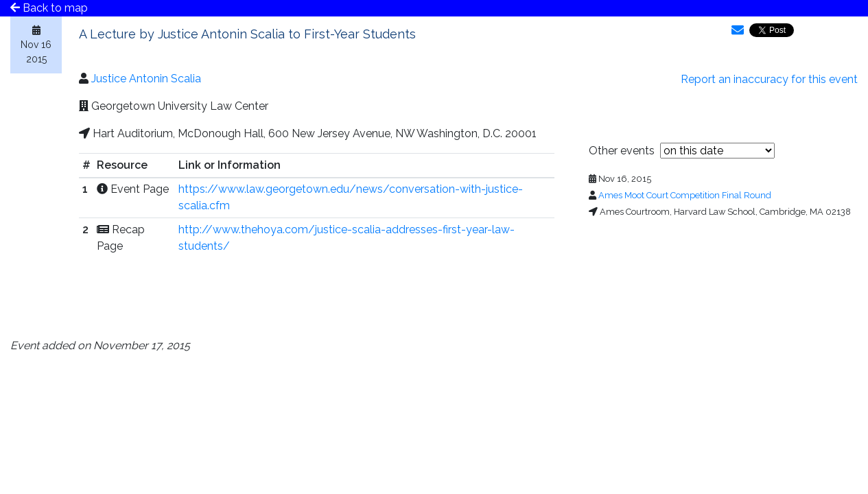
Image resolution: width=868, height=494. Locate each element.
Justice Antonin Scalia (146, 79)
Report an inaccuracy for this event (769, 79)
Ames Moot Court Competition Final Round (685, 195)
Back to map (49, 8)
